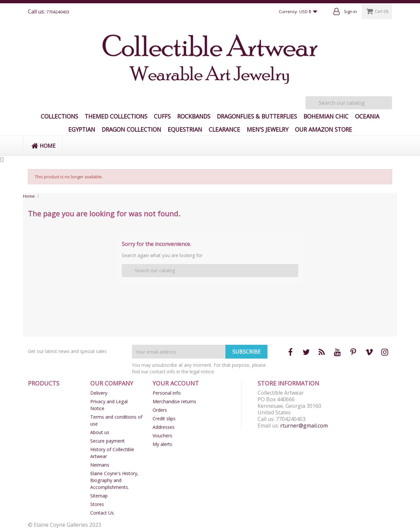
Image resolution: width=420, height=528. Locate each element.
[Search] (349, 103)
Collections (59, 116)
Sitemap (99, 496)
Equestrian (185, 129)
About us (100, 432)
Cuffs (162, 116)
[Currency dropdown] (310, 12)
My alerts (162, 444)
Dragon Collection (131, 129)
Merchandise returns (174, 401)
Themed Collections (116, 116)
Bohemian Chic (326, 116)
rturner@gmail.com (304, 426)
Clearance (224, 129)
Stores (97, 504)
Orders (160, 410)
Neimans (100, 465)
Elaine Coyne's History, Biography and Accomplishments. (114, 480)
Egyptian (82, 129)
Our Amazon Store (324, 129)
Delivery (99, 393)
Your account (176, 383)
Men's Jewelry (268, 129)
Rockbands (194, 116)
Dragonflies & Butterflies (257, 116)
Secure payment (107, 441)
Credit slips (164, 418)
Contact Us (102, 513)
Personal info (167, 393)
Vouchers (162, 436)
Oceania (367, 116)
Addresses (164, 427)
